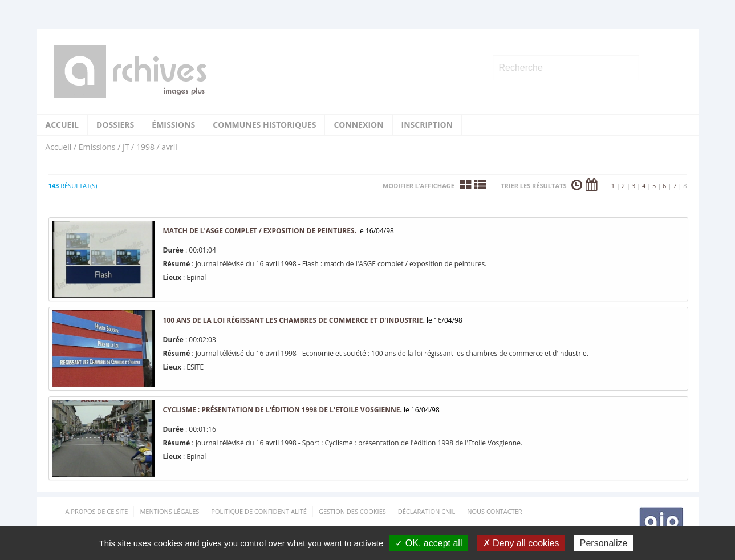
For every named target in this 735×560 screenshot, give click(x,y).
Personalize (604, 543)
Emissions (97, 147)
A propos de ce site (97, 511)
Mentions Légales (169, 511)
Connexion (358, 125)
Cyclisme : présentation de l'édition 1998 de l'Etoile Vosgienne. (283, 410)
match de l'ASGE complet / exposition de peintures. (260, 231)
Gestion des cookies (352, 511)
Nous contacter (494, 511)
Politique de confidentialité (259, 511)
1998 (145, 147)
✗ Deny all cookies (521, 543)
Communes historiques (264, 125)
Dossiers (115, 125)
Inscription (427, 125)
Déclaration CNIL (427, 511)
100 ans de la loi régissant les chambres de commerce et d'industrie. (294, 320)
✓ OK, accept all (429, 543)
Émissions (173, 125)
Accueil (62, 125)
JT (126, 147)
